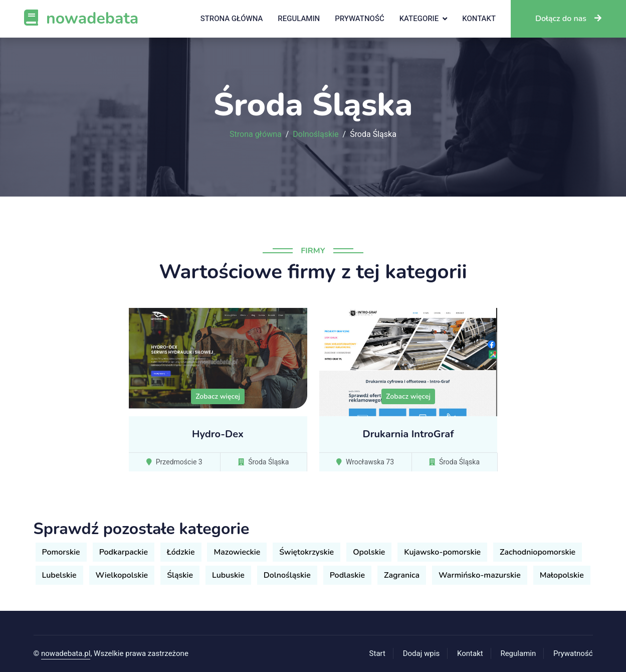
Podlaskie (347, 575)
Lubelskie (59, 575)
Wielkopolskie (122, 575)
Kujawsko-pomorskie (442, 552)
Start (377, 653)
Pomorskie (61, 552)
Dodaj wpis (422, 653)
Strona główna (232, 19)
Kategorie (419, 19)
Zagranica (402, 575)
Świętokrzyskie (306, 552)
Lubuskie (228, 575)
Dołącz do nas (568, 19)
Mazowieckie (237, 552)
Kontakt (479, 19)
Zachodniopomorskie (538, 552)
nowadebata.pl (66, 653)
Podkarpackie (124, 552)
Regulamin (299, 19)
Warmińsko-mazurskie (480, 575)
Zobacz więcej (218, 396)
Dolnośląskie (316, 134)
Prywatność (359, 19)
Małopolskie (562, 575)
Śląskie (180, 575)
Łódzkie (181, 552)
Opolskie (369, 552)
